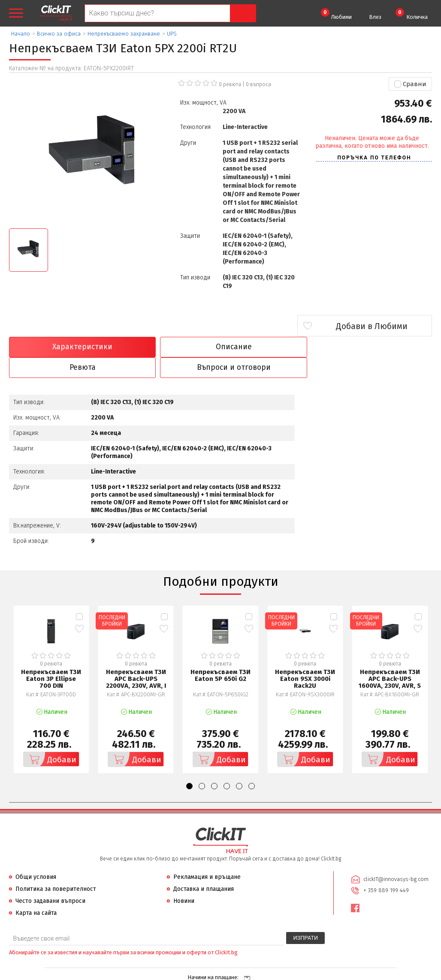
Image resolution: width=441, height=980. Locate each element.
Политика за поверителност (56, 868)
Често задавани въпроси (50, 880)
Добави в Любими (381, 326)
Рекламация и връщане (207, 856)
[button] (189, 766)
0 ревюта (230, 84)
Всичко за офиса (59, 34)
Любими (336, 14)
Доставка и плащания (204, 868)
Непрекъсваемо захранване (124, 34)
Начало (21, 34)
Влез (375, 17)
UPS (172, 34)
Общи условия (36, 856)
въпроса (258, 84)
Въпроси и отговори (381, 347)
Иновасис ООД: (175, 973)
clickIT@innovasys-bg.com (396, 859)
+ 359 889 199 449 (386, 870)
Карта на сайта (36, 892)
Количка (412, 14)
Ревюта (274, 347)
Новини (184, 880)
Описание (167, 347)
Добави (50, 739)
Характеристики (60, 347)
